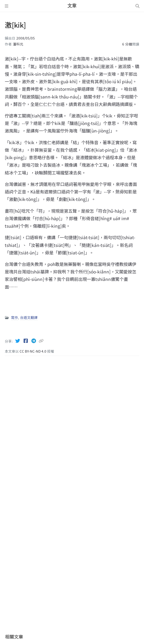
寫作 (15, 317)
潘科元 (18, 44)
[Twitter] (18, 341)
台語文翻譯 (29, 317)
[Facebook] (26, 341)
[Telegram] (34, 341)
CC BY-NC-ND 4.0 (33, 351)
